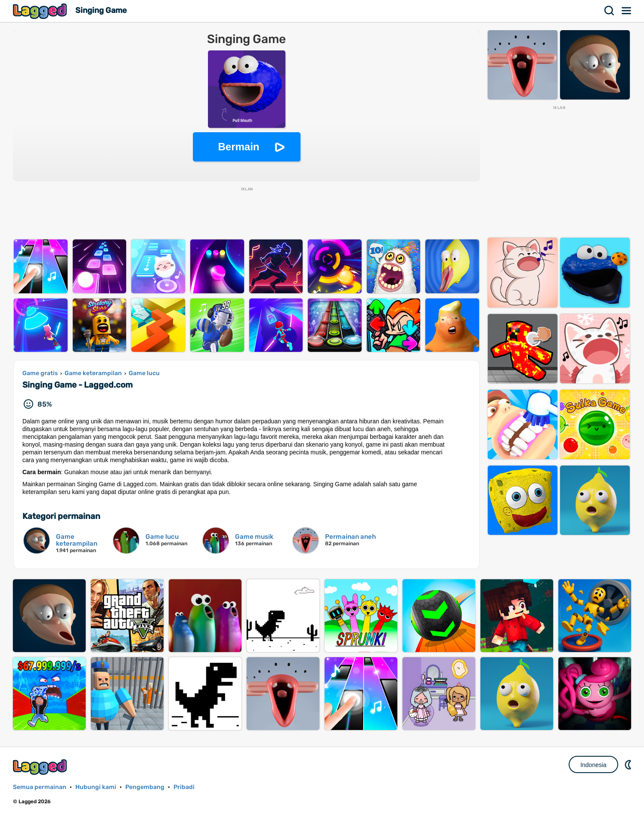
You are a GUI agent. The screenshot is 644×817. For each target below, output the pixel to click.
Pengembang (145, 787)
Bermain (238, 147)
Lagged (41, 11)
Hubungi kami (96, 787)
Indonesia (593, 765)
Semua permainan (40, 787)
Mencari (610, 11)
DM (629, 764)
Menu (627, 11)
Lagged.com (41, 767)
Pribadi (184, 787)
